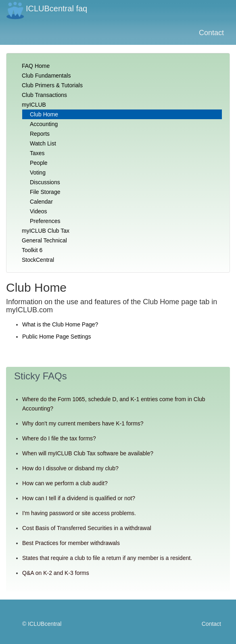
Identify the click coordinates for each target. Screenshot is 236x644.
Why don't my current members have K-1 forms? (83, 423)
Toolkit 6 (32, 250)
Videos (39, 211)
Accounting (44, 124)
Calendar (41, 202)
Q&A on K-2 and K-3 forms (56, 573)
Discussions (45, 182)
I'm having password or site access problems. (79, 513)
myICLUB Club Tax (46, 231)
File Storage (45, 192)
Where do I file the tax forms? (59, 438)
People (39, 163)
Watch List (43, 143)
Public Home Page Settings (56, 337)
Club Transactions (44, 95)
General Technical (44, 240)
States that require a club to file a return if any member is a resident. (107, 558)
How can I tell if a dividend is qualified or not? (79, 498)
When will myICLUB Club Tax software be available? (88, 453)
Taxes (37, 153)
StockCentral (38, 260)
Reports (40, 134)
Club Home (44, 114)
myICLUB (34, 105)
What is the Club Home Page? (60, 324)
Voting (38, 173)
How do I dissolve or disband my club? (70, 468)
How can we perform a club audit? (65, 483)
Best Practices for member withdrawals (71, 543)
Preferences (45, 221)
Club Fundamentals (46, 76)
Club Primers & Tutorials (52, 85)
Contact (211, 33)
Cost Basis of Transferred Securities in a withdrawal (87, 528)
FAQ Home (36, 66)
